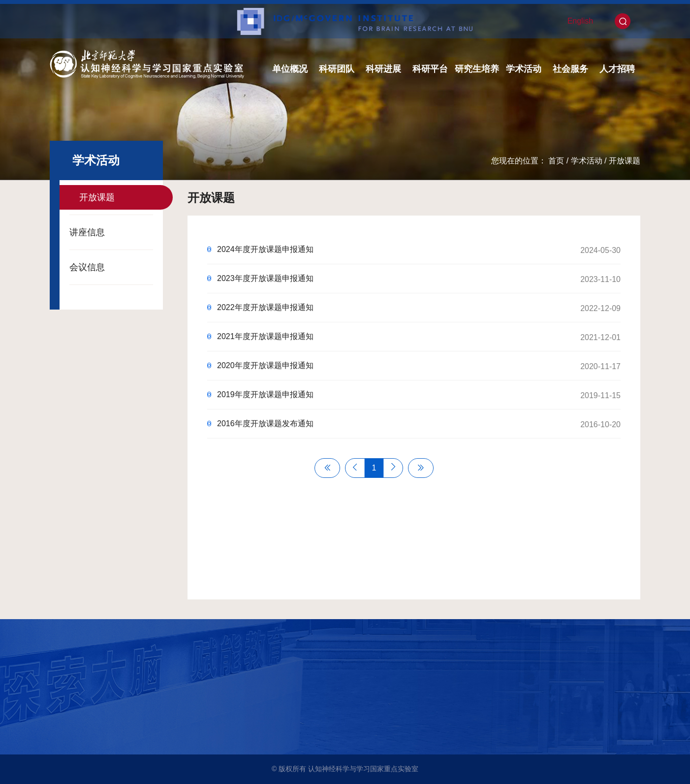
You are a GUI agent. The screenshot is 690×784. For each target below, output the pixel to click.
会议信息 (87, 267)
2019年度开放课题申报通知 (265, 394)
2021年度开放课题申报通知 (265, 336)
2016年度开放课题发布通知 (265, 423)
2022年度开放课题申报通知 (265, 307)
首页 (556, 161)
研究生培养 (477, 69)
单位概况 (290, 69)
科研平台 (430, 69)
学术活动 (524, 69)
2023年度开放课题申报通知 (265, 278)
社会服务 (570, 69)
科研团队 (337, 69)
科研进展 (383, 69)
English (580, 21)
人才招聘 (617, 69)
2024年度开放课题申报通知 (265, 249)
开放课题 (625, 161)
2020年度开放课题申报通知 (265, 365)
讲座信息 (87, 232)
